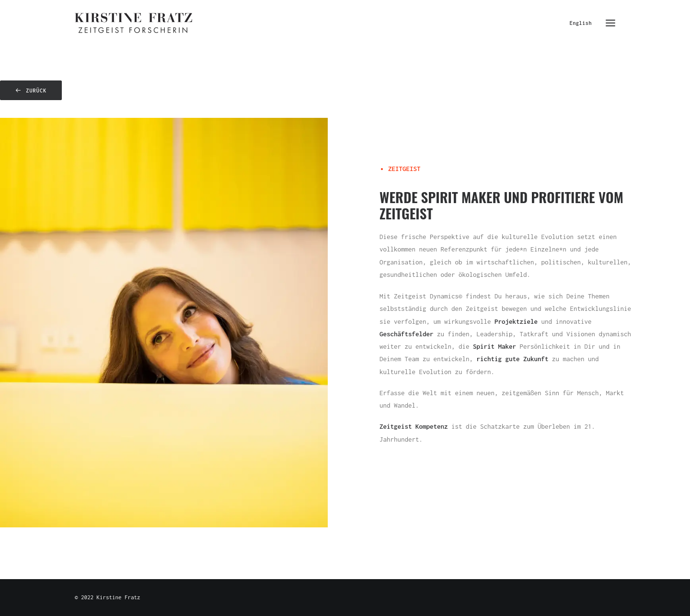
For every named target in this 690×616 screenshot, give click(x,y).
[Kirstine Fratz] (133, 23)
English (581, 23)
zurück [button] (31, 91)
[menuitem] (583, 23)
